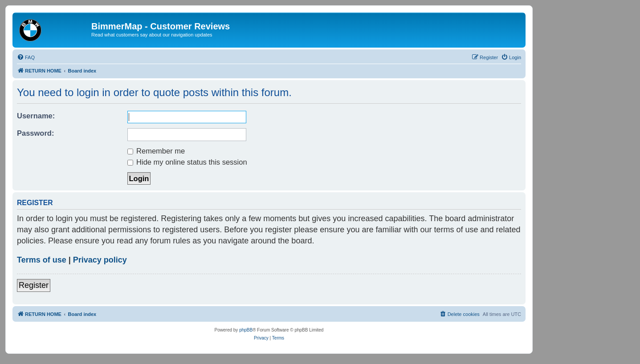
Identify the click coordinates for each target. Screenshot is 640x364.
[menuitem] (26, 57)
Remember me (156, 151)
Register (34, 285)
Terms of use (42, 260)
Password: (35, 133)
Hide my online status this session (187, 162)
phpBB (246, 330)
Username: (36, 116)
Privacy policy (100, 260)
